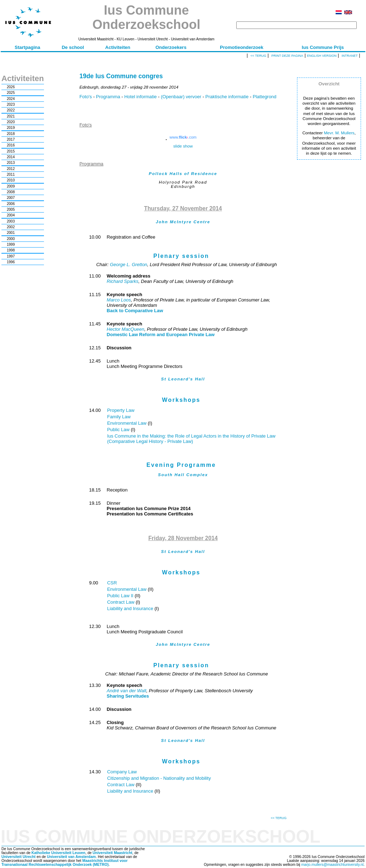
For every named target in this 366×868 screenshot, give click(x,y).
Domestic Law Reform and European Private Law (161, 335)
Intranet (350, 56)
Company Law (122, 772)
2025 (11, 93)
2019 (11, 128)
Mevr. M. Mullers (339, 133)
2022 (11, 110)
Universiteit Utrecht (19, 857)
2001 (11, 233)
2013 (11, 163)
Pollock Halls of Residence (183, 174)
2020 (11, 122)
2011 (11, 174)
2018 (11, 134)
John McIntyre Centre (183, 222)
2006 (11, 204)
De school (73, 47)
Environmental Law (128, 423)
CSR (112, 583)
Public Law (119, 430)
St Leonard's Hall (183, 379)
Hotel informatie (141, 97)
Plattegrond (264, 97)
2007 (11, 198)
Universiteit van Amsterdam (71, 857)
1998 (11, 250)
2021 (11, 116)
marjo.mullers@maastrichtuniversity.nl (332, 865)
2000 (11, 239)
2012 (11, 169)
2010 (11, 180)
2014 (11, 157)
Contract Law (122, 602)
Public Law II (121, 596)
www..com (183, 137)
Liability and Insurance (131, 608)
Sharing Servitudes (128, 696)
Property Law (121, 410)
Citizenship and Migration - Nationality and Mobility (159, 778)
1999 (11, 245)
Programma (108, 97)
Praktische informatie (227, 97)
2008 (11, 192)
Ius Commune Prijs (323, 47)
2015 (11, 151)
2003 (11, 221)
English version (322, 56)
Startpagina (28, 47)
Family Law (119, 417)
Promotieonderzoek (241, 47)
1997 (11, 256)
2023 (11, 104)
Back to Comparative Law (135, 311)
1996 (11, 262)
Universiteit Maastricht (112, 853)
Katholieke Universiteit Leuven (58, 853)
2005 (11, 209)
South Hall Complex (183, 475)
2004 (11, 215)
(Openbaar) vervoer (181, 97)
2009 (11, 186)
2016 (11, 145)
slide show (183, 146)
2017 (11, 139)
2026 (11, 87)
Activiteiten (118, 47)
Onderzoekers (171, 47)
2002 (11, 227)
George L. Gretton (128, 265)
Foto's (86, 97)
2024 (11, 99)
